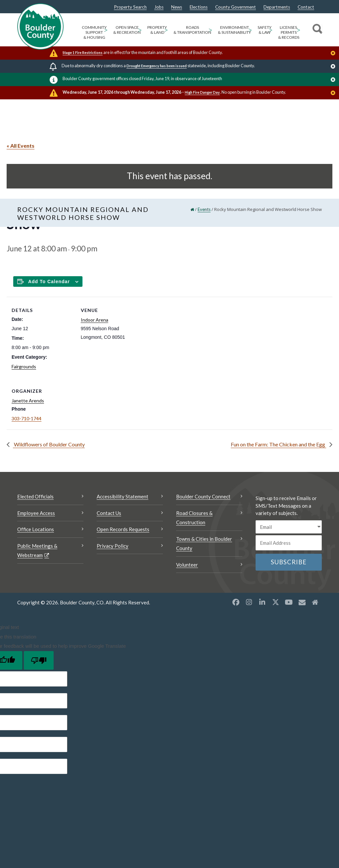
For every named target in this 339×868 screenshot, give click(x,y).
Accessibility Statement (122, 496)
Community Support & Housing (94, 32)
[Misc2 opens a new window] (315, 602)
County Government (236, 7)
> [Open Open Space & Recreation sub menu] (140, 30)
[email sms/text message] (289, 527)
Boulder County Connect (203, 496)
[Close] (335, 54)
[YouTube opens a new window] (289, 602)
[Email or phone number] (289, 543)
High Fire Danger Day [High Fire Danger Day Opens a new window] (202, 92)
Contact (306, 7)
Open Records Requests (123, 529)
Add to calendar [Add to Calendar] (49, 281)
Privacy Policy (113, 546)
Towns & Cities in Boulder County (204, 544)
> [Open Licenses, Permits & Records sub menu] (298, 30)
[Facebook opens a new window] (236, 602)
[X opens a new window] (275, 602)
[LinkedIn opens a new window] (262, 602)
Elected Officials (35, 496)
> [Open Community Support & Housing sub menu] (106, 30)
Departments (277, 7)
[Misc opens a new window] (302, 602)
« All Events (21, 146)
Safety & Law (265, 30)
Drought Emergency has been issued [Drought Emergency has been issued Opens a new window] (157, 66)
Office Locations (36, 529)
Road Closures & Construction (194, 518)
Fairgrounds (24, 366)
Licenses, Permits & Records (289, 32)
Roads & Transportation (192, 30)
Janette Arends (28, 401)
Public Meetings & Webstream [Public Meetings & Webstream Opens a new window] (37, 551)
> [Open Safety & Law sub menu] (271, 30)
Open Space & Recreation (127, 30)
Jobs (159, 7)
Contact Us (109, 513)
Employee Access (36, 513)
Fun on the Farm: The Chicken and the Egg (278, 444)
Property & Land (157, 30)
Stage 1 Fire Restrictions (83, 52)
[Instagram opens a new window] (249, 602)
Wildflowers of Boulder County (49, 444)
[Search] (316, 30)
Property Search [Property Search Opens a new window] (130, 7)
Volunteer (187, 565)
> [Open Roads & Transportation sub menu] (210, 30)
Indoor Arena (95, 320)
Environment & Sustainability (234, 30)
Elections (199, 7)
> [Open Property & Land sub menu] (166, 30)
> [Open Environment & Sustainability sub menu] (250, 30)
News (177, 7)
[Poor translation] (39, 660)
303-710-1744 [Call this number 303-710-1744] (26, 418)
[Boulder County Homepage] (40, 26)
